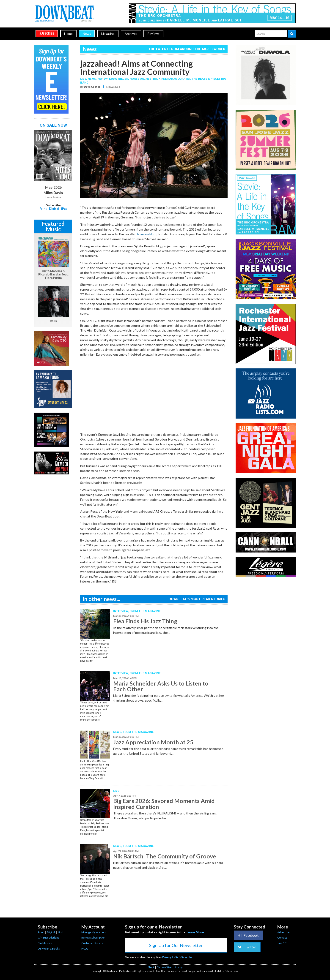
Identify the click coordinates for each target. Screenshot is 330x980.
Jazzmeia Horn (146, 234)
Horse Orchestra (143, 79)
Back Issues (45, 943)
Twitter (247, 947)
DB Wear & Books (49, 949)
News (87, 34)
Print (43, 209)
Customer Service (92, 943)
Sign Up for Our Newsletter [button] (176, 945)
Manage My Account (94, 932)
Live (116, 791)
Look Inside (53, 197)
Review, (103, 79)
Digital (54, 209)
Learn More (195, 932)
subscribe (47, 34)
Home (68, 34)
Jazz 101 (283, 943)
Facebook (248, 935)
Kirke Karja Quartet (174, 79)
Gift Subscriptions (49, 938)
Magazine (108, 34)
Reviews (153, 34)
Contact (282, 938)
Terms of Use (164, 967)
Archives (131, 34)
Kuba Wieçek (119, 79)
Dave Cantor (92, 87)
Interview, (121, 611)
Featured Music (53, 226)
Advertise (283, 932)
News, (93, 79)
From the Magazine (145, 611)
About (151, 967)
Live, (84, 79)
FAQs (85, 949)
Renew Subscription (93, 938)
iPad (64, 209)
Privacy (178, 967)
